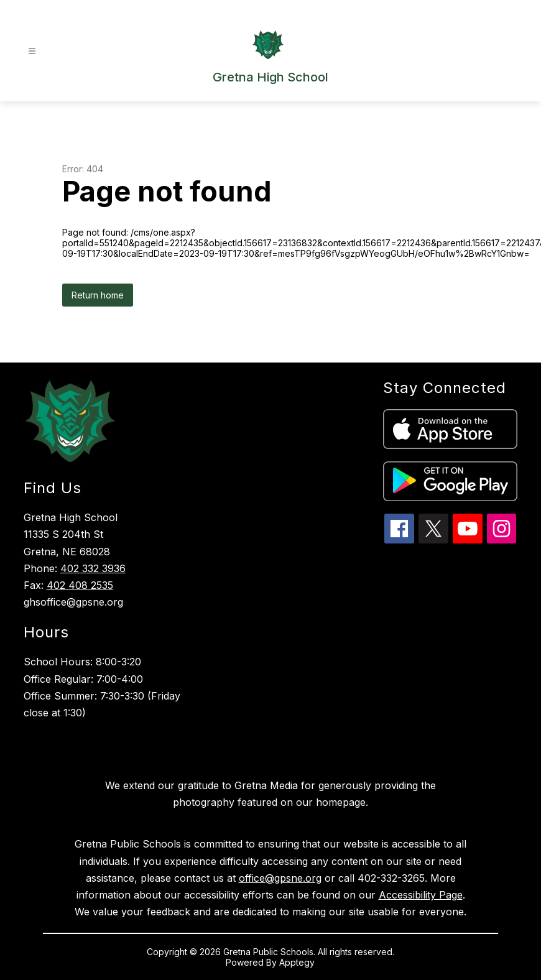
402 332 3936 (93, 568)
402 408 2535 (80, 585)
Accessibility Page (421, 895)
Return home (98, 295)
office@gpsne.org (280, 878)
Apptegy (297, 962)
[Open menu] (32, 51)
